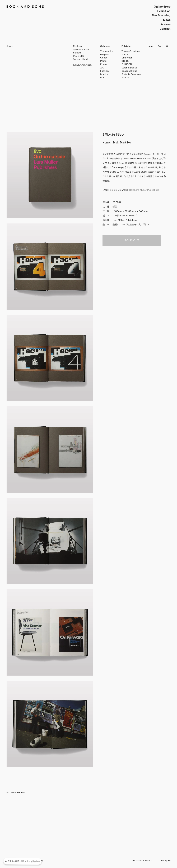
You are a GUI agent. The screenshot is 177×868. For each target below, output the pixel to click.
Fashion (104, 71)
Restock (78, 46)
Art (102, 68)
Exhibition (164, 11)
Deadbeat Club (129, 71)
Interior (104, 74)
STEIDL (125, 61)
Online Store (162, 7)
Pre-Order (79, 56)
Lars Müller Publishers (147, 190)
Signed (77, 53)
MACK (125, 54)
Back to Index (16, 792)
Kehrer (125, 78)
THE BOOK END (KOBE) (142, 860)
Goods (104, 58)
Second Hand (80, 59)
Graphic (104, 54)
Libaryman (127, 58)
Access (166, 24)
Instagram (166, 860)
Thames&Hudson (131, 51)
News (167, 20)
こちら (131, 225)
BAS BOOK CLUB (82, 65)
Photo (103, 64)
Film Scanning (161, 15)
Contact (165, 29)
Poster (104, 61)
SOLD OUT (132, 240)
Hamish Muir (115, 190)
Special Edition (81, 49)
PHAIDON (127, 64)
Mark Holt (128, 190)
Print (103, 78)
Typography (106, 51)
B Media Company (131, 74)
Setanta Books (129, 68)
